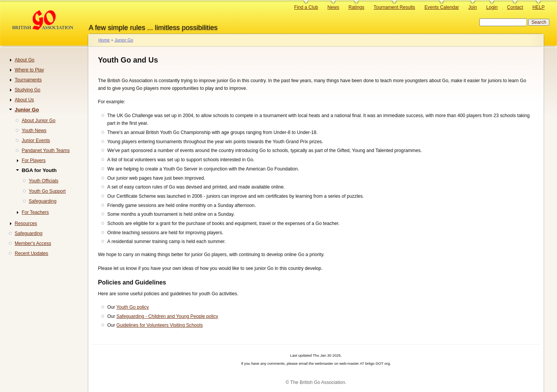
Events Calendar (442, 7)
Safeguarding (43, 201)
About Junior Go (38, 121)
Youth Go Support (47, 191)
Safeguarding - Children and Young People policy (167, 316)
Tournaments (28, 80)
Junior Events (36, 141)
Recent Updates (31, 253)
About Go (24, 60)
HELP (539, 7)
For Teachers (35, 212)
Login (492, 7)
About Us (24, 100)
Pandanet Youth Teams (46, 151)
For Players (33, 160)
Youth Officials (44, 181)
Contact (515, 7)
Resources (26, 223)
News (333, 7)
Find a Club (306, 7)
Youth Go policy (133, 307)
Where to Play (29, 70)
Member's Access (33, 243)
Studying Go (27, 90)
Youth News (34, 131)
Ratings (356, 7)
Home (104, 40)
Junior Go (124, 40)
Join (472, 7)
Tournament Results (395, 7)
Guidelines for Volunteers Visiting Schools (160, 325)
